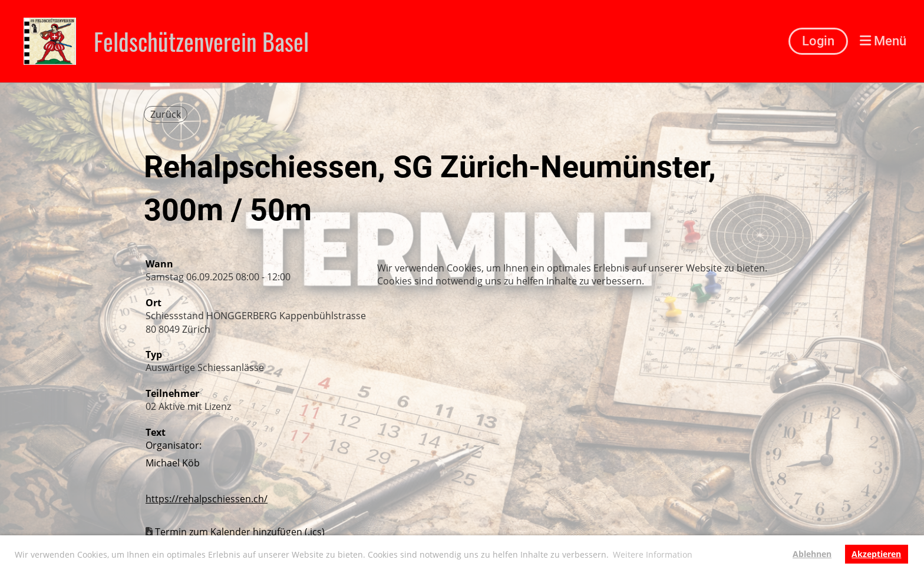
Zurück (166, 114)
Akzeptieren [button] (876, 554)
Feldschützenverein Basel (201, 41)
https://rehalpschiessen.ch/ (207, 499)
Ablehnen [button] (812, 554)
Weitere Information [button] (653, 554)
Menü (883, 41)
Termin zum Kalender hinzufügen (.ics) (240, 532)
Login (818, 41)
